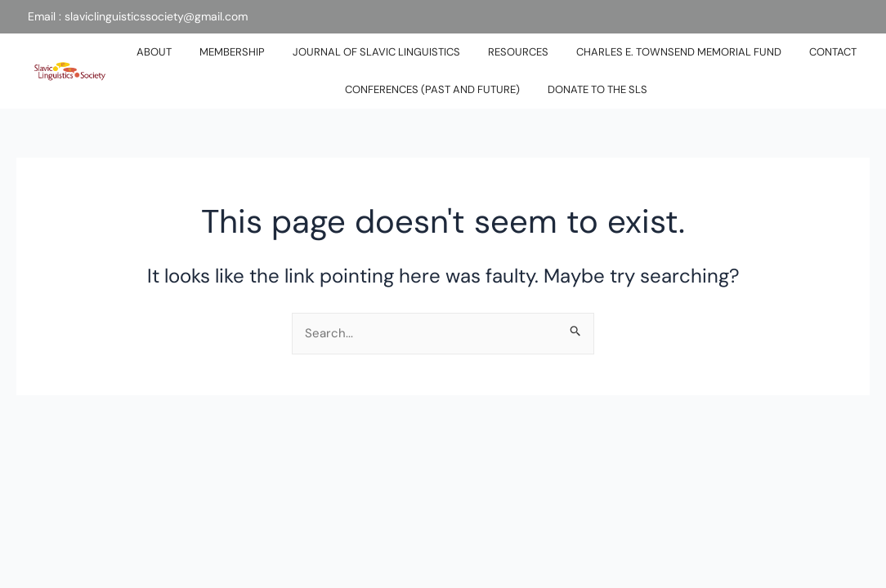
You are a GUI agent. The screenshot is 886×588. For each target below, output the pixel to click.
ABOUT (154, 52)
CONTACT (833, 52)
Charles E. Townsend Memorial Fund (679, 52)
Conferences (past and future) (432, 89)
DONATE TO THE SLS (597, 89)
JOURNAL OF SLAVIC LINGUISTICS (376, 52)
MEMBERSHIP (232, 52)
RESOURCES (518, 52)
